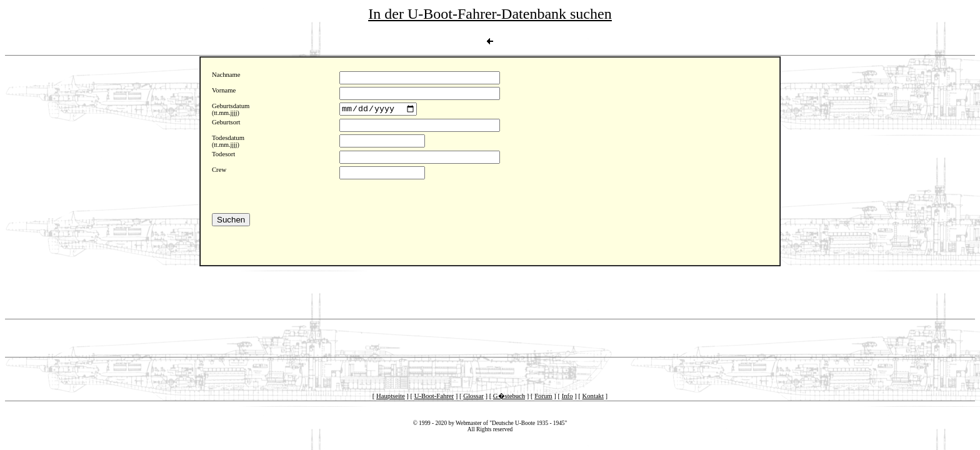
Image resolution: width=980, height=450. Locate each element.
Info (567, 396)
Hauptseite (391, 396)
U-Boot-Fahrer (434, 396)
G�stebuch (509, 396)
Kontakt (593, 396)
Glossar (473, 396)
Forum (543, 396)
